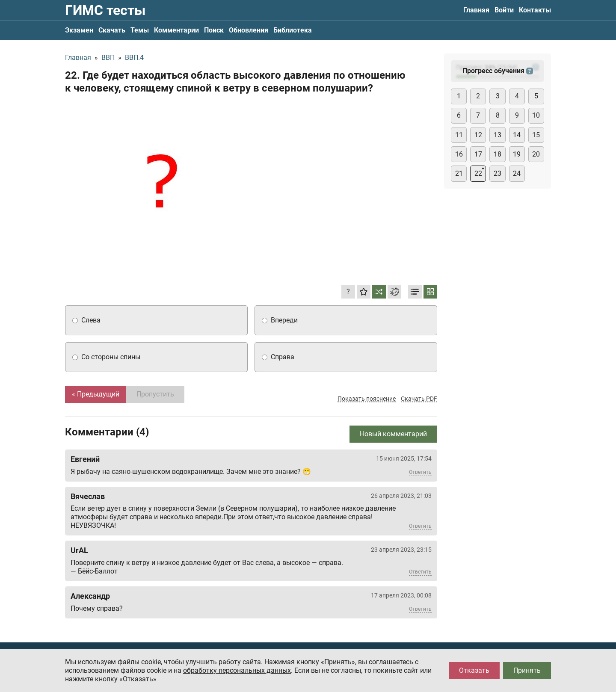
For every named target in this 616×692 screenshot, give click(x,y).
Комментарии (176, 30)
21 (459, 173)
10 (536, 115)
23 (498, 173)
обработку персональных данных (237, 670)
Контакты (535, 10)
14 (517, 135)
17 (478, 154)
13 (498, 135)
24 (517, 173)
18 (498, 154)
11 (459, 135)
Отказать (474, 670)
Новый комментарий (393, 434)
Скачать (112, 30)
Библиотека (293, 30)
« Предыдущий (96, 394)
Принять (527, 670)
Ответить (420, 472)
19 (517, 154)
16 (459, 154)
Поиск (214, 30)
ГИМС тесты (105, 10)
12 (478, 135)
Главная (476, 10)
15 (536, 135)
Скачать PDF (419, 399)
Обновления (249, 30)
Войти (504, 10)
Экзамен (79, 30)
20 (536, 154)
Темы (140, 30)
